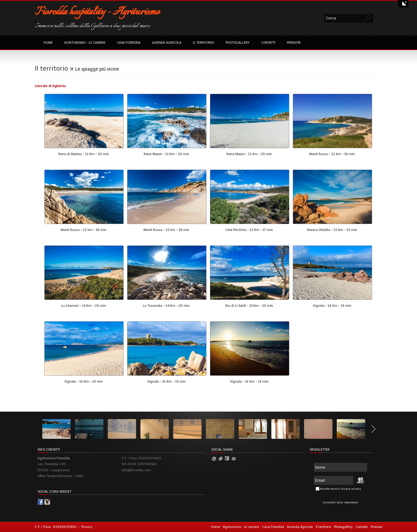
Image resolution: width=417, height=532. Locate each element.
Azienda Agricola (167, 43)
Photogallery (238, 43)
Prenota (294, 43)
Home (48, 43)
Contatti (268, 43)
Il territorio (203, 43)
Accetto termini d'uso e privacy (340, 489)
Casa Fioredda (129, 43)
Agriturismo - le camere (85, 43)
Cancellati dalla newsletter (341, 502)
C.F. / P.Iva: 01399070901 (56, 527)
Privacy (87, 527)
